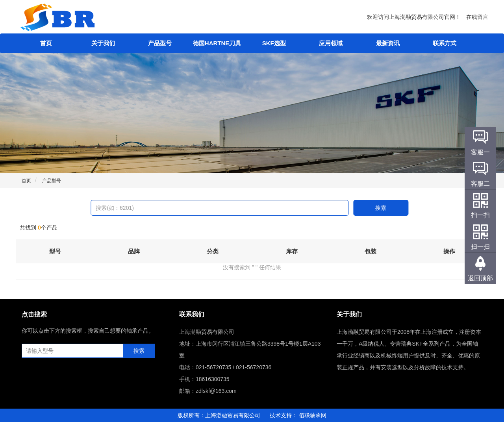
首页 (46, 43)
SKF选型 (274, 43)
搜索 (381, 208)
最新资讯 (388, 43)
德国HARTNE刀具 (217, 43)
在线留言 (477, 17)
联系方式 (445, 43)
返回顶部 (480, 278)
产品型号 (160, 43)
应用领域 (331, 43)
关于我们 (103, 43)
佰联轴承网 (313, 415)
